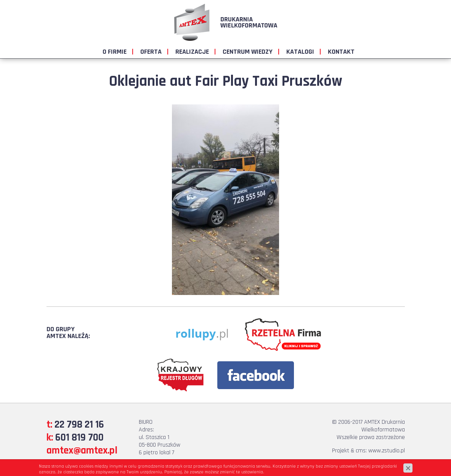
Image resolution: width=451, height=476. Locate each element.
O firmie (115, 52)
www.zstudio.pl (387, 451)
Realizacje (192, 52)
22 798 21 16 (79, 425)
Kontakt (341, 52)
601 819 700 (79, 438)
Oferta (151, 52)
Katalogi (300, 52)
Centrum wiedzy (248, 52)
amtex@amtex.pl (82, 450)
